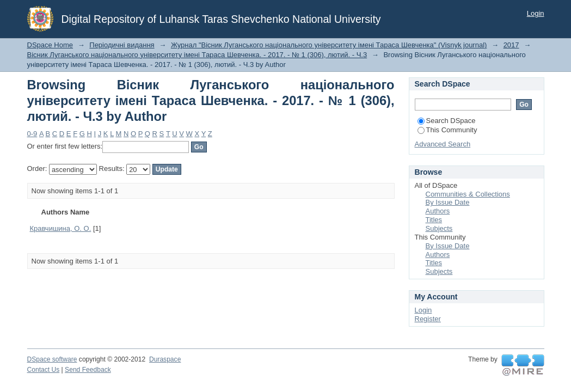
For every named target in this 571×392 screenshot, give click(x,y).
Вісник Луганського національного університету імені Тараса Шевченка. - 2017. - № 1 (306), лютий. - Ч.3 (197, 55)
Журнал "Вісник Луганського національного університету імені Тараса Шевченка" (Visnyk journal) (329, 45)
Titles (434, 220)
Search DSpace (447, 121)
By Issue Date (448, 202)
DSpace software (52, 359)
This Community (447, 130)
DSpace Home (50, 45)
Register (428, 319)
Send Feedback (88, 370)
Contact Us (44, 370)
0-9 (32, 134)
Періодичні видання (122, 45)
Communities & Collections (468, 194)
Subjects (439, 228)
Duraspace (165, 359)
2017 (511, 45)
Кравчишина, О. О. (61, 228)
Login (536, 13)
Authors (438, 211)
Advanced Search (443, 144)
